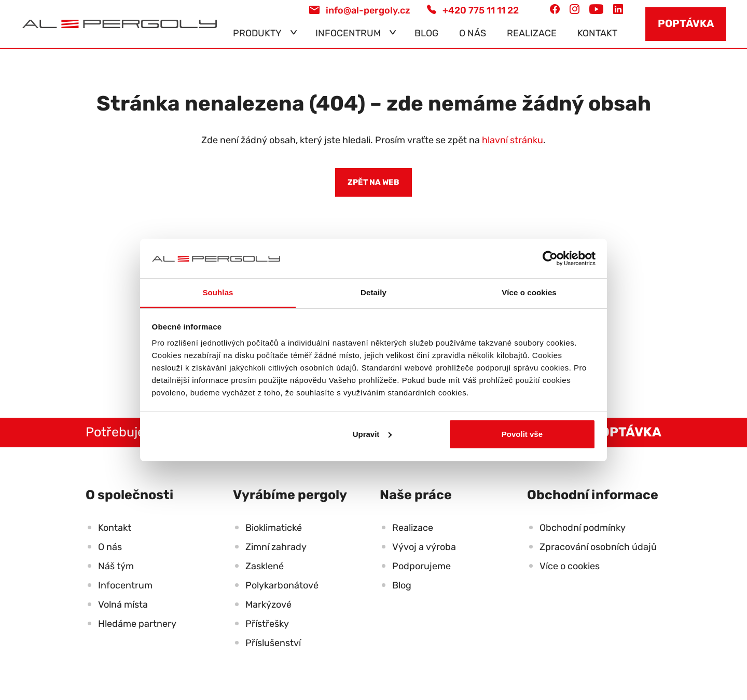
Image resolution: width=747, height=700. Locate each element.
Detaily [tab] (374, 292)
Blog (426, 33)
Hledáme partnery (137, 624)
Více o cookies (570, 566)
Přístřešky (267, 624)
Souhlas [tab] (218, 292)
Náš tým (116, 566)
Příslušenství (273, 643)
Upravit (372, 434)
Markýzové (268, 605)
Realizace (532, 33)
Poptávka (686, 23)
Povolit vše (522, 434)
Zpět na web (374, 182)
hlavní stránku (513, 140)
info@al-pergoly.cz (360, 10)
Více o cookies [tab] (529, 292)
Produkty (257, 33)
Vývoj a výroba (424, 547)
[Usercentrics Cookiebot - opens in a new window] (550, 258)
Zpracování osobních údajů (598, 547)
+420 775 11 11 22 (473, 10)
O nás (473, 33)
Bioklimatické (274, 528)
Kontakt (597, 33)
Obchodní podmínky (583, 528)
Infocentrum (348, 33)
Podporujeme (421, 566)
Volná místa (123, 605)
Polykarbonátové (282, 585)
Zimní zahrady (276, 547)
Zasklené (265, 566)
